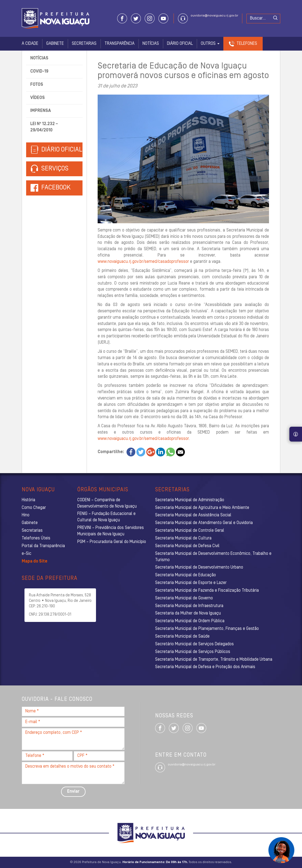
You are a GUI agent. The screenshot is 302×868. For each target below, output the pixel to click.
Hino (26, 515)
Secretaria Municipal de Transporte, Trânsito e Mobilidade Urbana (214, 660)
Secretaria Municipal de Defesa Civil (187, 546)
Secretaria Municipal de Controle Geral (190, 531)
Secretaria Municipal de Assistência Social (193, 515)
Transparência (120, 44)
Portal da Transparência (43, 546)
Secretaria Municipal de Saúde (182, 636)
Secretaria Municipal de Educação (186, 575)
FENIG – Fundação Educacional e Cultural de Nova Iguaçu (106, 517)
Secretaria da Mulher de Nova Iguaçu (188, 613)
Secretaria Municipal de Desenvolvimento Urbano (199, 567)
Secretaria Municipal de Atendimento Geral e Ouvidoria (204, 523)
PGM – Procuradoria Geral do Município (112, 542)
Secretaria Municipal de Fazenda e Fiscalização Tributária (207, 591)
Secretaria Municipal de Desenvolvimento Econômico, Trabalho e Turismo (213, 557)
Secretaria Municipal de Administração (190, 500)
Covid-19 (39, 71)
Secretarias (84, 44)
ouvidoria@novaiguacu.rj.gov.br (214, 16)
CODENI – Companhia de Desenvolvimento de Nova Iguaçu (107, 503)
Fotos (37, 85)
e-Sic (27, 554)
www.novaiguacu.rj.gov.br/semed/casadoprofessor (143, 262)
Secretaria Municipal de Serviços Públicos (193, 652)
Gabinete (55, 44)
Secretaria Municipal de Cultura (183, 538)
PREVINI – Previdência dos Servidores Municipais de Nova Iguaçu (111, 531)
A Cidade (30, 44)
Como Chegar (34, 508)
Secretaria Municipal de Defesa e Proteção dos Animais (205, 667)
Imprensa (41, 111)
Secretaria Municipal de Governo (184, 598)
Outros (210, 44)
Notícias (151, 44)
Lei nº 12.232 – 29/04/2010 (44, 127)
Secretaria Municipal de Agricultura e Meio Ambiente (202, 508)
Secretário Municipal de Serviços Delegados (194, 644)
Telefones (247, 44)
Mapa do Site (35, 561)
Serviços (50, 169)
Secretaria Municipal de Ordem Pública (190, 621)
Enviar (73, 792)
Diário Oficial (180, 44)
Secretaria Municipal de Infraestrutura (189, 606)
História (28, 500)
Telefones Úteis (36, 538)
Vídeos (38, 98)
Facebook (56, 188)
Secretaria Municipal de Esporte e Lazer (191, 583)
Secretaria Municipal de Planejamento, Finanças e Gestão (207, 629)
